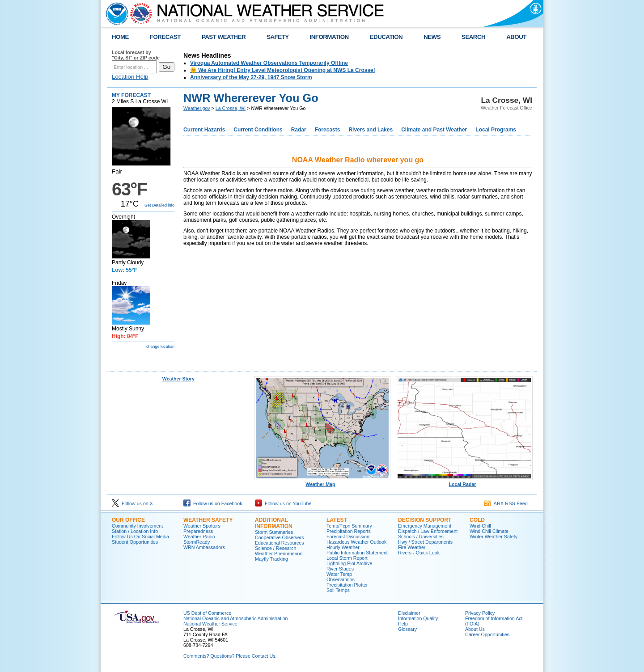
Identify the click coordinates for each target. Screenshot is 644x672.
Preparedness (198, 531)
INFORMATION (329, 37)
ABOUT (516, 37)
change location (160, 347)
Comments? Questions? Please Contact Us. (230, 656)
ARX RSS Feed (506, 503)
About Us (475, 629)
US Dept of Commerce (207, 613)
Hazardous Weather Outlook (356, 542)
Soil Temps (338, 590)
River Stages (340, 569)
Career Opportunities (487, 634)
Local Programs (496, 130)
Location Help (130, 77)
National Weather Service (210, 624)
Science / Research (275, 548)
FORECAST (165, 37)
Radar (299, 130)
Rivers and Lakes (371, 130)
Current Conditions (258, 130)
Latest (337, 520)
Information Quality (418, 618)
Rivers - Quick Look (419, 553)
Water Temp (339, 574)
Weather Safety (208, 520)
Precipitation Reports (349, 531)
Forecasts (328, 130)
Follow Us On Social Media (140, 537)
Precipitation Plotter (347, 585)
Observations (341, 579)
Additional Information (274, 523)
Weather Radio (199, 537)
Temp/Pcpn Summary (349, 526)
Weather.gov (197, 108)
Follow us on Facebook (213, 503)
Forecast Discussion (348, 537)
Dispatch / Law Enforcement (428, 531)
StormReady (197, 542)
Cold (477, 520)
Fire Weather (412, 547)
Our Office (128, 520)
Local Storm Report (347, 558)
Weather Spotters (202, 526)
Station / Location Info (135, 531)
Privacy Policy (480, 613)
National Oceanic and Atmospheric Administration (235, 618)
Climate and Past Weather (434, 130)
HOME (120, 37)
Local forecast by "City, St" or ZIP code (136, 55)
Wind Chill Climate (489, 531)
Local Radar (464, 482)
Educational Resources (280, 543)
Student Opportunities (135, 542)
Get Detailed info (159, 205)
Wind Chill (480, 526)
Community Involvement (137, 526)
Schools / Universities (421, 537)
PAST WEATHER (224, 37)
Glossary (407, 629)
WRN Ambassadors (204, 547)
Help (403, 624)
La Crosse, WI (231, 108)
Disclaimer (409, 613)
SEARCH (473, 37)
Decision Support (425, 520)
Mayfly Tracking (271, 559)
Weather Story (178, 379)
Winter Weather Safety (494, 537)
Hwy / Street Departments (425, 542)
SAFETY (278, 37)
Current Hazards (204, 130)
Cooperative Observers (280, 537)
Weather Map (322, 482)
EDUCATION (386, 37)
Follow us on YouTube (283, 503)
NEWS (432, 37)
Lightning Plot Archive (349, 563)
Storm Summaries (274, 532)
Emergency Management (425, 526)
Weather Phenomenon (279, 554)
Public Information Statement (357, 553)
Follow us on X (132, 503)
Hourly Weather (343, 547)
